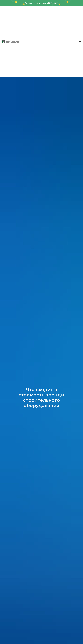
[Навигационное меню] (80, 41)
